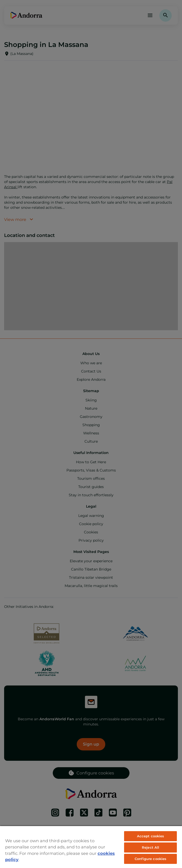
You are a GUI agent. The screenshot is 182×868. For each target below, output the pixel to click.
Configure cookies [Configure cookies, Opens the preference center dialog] (150, 859)
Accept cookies (151, 836)
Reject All (150, 847)
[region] (91, 847)
